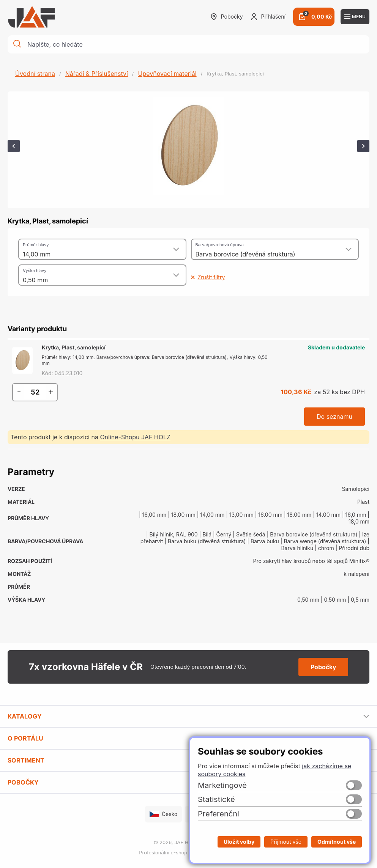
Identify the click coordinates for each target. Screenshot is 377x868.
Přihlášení (268, 17)
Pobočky (227, 17)
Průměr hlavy (36, 245)
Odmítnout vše (337, 842)
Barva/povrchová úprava (220, 245)
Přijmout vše (286, 842)
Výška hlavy (35, 270)
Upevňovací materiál (167, 74)
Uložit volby (239, 842)
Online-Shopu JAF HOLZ (135, 437)
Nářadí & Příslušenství (97, 74)
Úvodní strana (35, 74)
